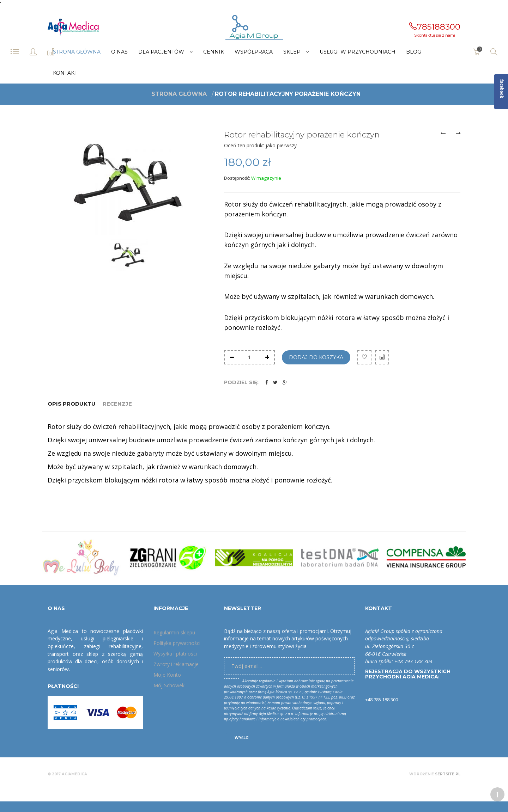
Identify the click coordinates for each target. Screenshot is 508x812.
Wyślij (241, 738)
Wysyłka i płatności (175, 654)
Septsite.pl (448, 774)
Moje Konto (167, 675)
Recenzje (117, 404)
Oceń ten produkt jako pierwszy (260, 145)
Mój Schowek (169, 685)
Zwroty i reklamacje (176, 664)
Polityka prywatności (177, 643)
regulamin (267, 681)
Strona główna (179, 94)
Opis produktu (72, 404)
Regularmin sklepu (174, 632)
